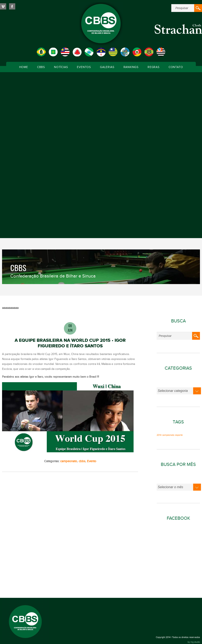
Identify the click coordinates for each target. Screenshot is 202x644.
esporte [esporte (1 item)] (179, 435)
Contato (176, 67)
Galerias (107, 67)
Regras (154, 67)
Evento (92, 461)
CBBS (41, 67)
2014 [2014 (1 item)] (159, 435)
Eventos (84, 67)
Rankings (131, 67)
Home (24, 67)
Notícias (61, 67)
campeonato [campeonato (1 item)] (168, 435)
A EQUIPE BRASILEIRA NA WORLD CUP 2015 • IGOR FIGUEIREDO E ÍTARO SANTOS (70, 343)
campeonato (69, 461)
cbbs (82, 461)
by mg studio (194, 642)
